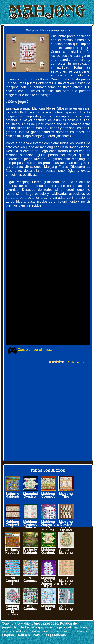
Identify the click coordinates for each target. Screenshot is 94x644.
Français (59, 635)
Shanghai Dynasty (30, 495)
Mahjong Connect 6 (12, 525)
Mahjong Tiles (66, 495)
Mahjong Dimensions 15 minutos (50, 526)
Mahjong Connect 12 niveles (12, 610)
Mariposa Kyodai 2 (12, 551)
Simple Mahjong (66, 607)
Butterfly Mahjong (12, 495)
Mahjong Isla (48, 607)
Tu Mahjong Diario (66, 581)
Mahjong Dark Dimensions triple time (50, 583)
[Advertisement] (43, 412)
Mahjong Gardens (48, 551)
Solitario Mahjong (66, 551)
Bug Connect (30, 607)
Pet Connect (30, 579)
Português (41, 635)
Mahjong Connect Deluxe (30, 525)
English (8, 635)
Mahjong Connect (48, 495)
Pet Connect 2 (12, 581)
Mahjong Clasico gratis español (66, 526)
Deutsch (23, 635)
